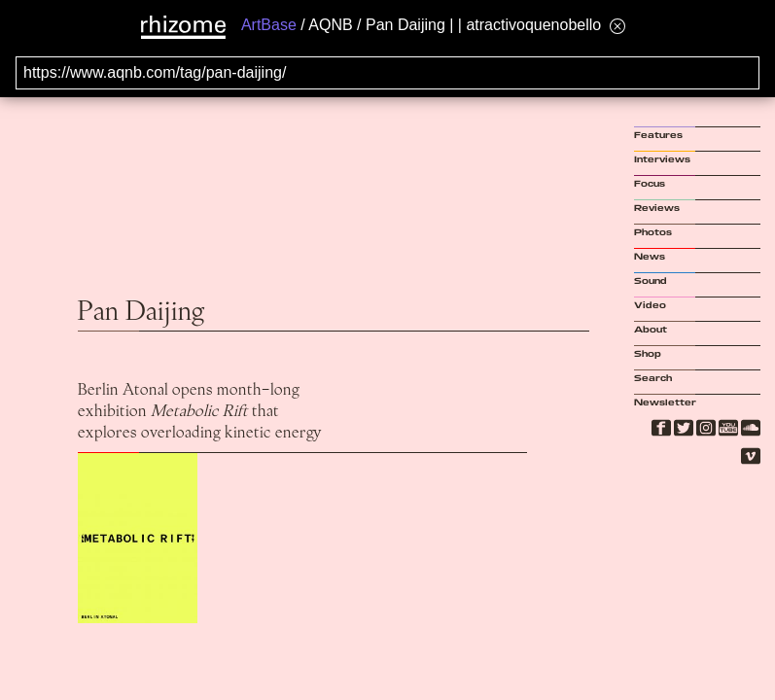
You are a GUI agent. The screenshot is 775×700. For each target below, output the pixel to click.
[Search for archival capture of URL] (387, 73)
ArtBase (269, 25)
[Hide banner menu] (617, 26)
